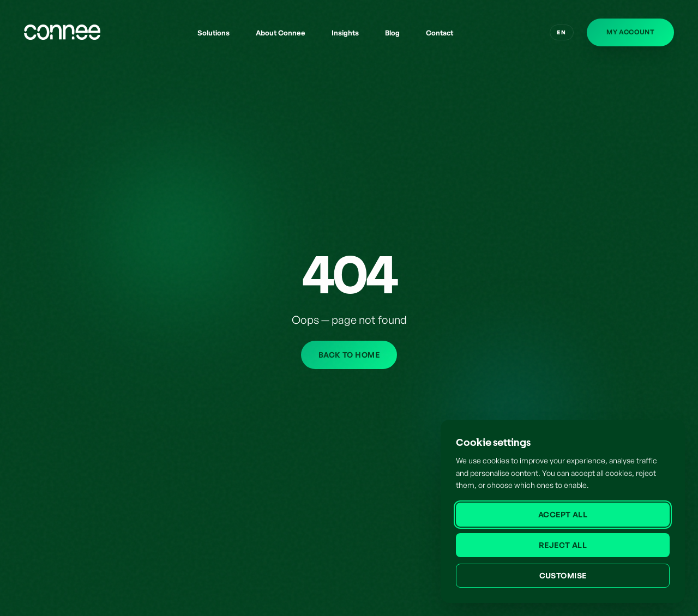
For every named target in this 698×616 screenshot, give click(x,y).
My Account (630, 32)
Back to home (349, 355)
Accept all (563, 514)
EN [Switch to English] (562, 32)
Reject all (563, 545)
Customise (563, 575)
